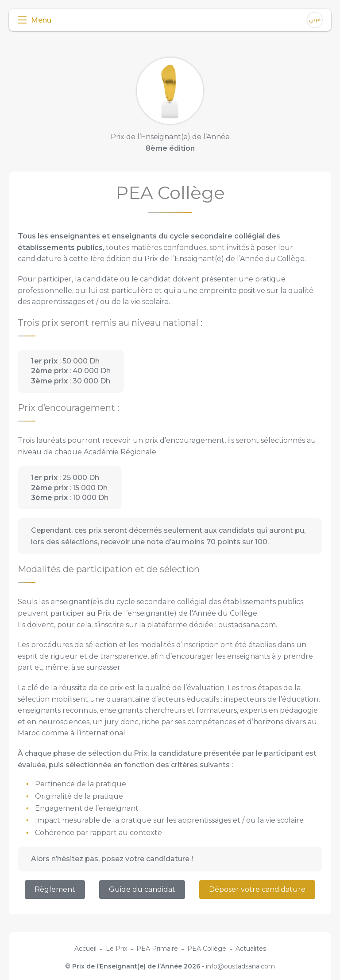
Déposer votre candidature (257, 889)
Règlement (55, 889)
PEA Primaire (157, 949)
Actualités (251, 949)
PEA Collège (207, 949)
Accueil (85, 949)
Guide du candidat (142, 889)
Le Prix (116, 949)
